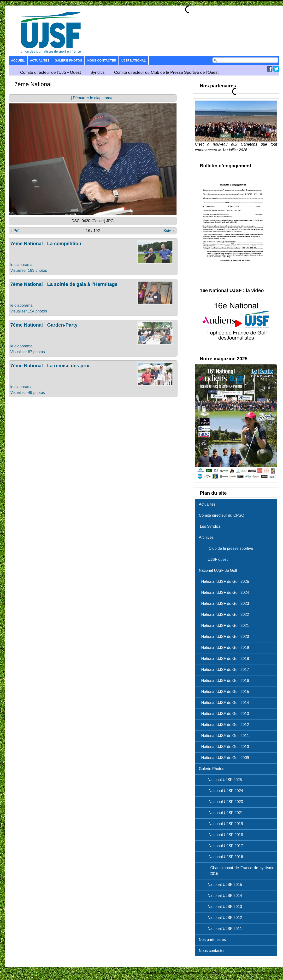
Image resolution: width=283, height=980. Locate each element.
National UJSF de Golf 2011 (225, 736)
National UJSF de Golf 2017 (225, 670)
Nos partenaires (212, 940)
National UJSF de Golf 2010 (225, 747)
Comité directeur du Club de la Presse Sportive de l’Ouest (166, 72)
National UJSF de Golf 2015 (225, 692)
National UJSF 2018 (222, 835)
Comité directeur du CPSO (221, 515)
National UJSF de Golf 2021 (225, 626)
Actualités (207, 504)
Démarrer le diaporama (93, 98)
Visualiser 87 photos (28, 352)
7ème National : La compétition (46, 244)
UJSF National (133, 60)
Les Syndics (210, 526)
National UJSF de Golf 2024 (225, 592)
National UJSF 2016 (222, 857)
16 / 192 (93, 231)
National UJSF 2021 (222, 813)
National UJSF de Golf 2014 (225, 703)
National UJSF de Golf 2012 (225, 725)
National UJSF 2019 (222, 824)
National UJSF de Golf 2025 (225, 581)
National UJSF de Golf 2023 (225, 603)
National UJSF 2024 (222, 791)
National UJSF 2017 (222, 846)
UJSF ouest (214, 559)
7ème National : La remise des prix (50, 366)
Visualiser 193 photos (29, 270)
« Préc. (16, 231)
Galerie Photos (68, 60)
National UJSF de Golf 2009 (225, 758)
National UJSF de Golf (218, 570)
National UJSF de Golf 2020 (225, 637)
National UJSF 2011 (222, 929)
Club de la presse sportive (227, 548)
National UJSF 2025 (222, 780)
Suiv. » (169, 231)
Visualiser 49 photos (28, 393)
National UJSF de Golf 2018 (225, 659)
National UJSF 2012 (222, 918)
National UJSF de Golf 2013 (225, 714)
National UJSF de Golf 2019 (225, 648)
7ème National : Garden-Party (44, 325)
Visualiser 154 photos (29, 311)
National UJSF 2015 (222, 885)
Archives (206, 537)
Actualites (40, 60)
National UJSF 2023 (222, 802)
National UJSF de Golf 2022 (225, 615)
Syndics (98, 72)
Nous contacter (102, 60)
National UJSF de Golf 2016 (225, 681)
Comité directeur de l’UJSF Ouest (50, 72)
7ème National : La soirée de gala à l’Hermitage (64, 284)
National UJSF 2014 (222, 896)
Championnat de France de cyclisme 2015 (238, 871)
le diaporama (21, 265)
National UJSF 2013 (222, 907)
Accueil (18, 60)
